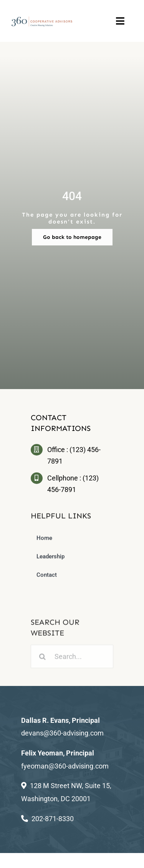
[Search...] (72, 659)
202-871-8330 (53, 819)
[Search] (42, 659)
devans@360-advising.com (62, 733)
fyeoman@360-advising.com (65, 766)
